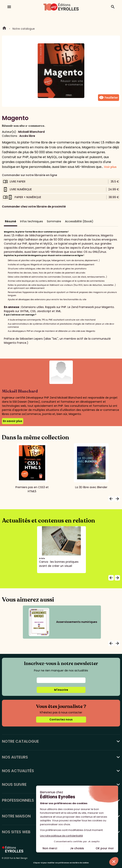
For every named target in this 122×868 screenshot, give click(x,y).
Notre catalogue (24, 29)
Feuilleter (109, 98)
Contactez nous (61, 719)
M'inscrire (61, 690)
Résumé (11, 221)
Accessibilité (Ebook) (79, 221)
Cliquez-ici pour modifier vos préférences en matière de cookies (61, 863)
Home (4, 29)
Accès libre (27, 136)
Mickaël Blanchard (31, 132)
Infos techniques (32, 221)
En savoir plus (13, 421)
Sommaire (54, 221)
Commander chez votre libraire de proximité (34, 207)
